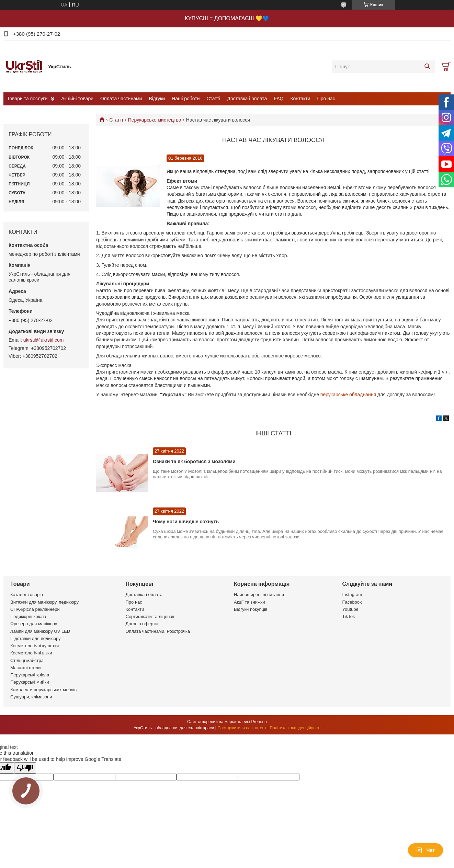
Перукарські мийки (30, 682)
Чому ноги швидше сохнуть (186, 522)
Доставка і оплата (247, 99)
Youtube (350, 609)
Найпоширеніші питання (259, 595)
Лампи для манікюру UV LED (40, 631)
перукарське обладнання (348, 395)
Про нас (326, 99)
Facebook (352, 602)
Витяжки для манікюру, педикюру (44, 602)
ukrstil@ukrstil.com (44, 340)
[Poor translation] (25, 768)
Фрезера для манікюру (34, 624)
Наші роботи (186, 99)
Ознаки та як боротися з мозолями (194, 461)
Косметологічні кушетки (35, 646)
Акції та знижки (249, 602)
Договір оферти (142, 624)
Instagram (352, 595)
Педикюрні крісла (28, 616)
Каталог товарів (27, 595)
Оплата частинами (121, 99)
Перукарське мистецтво (155, 120)
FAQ (279, 99)
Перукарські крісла (30, 675)
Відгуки (157, 99)
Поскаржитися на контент (242, 728)
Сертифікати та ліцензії (150, 616)
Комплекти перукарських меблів (43, 690)
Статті (214, 99)
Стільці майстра (27, 660)
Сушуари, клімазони (31, 697)
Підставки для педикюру (36, 638)
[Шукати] (427, 67)
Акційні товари (77, 99)
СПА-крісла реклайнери (35, 609)
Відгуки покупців (251, 609)
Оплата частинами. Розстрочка (158, 631)
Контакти (300, 99)
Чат (425, 850)
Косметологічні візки (31, 653)
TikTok (349, 616)
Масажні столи (25, 668)
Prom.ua (259, 722)
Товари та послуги (27, 99)
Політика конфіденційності (295, 728)
